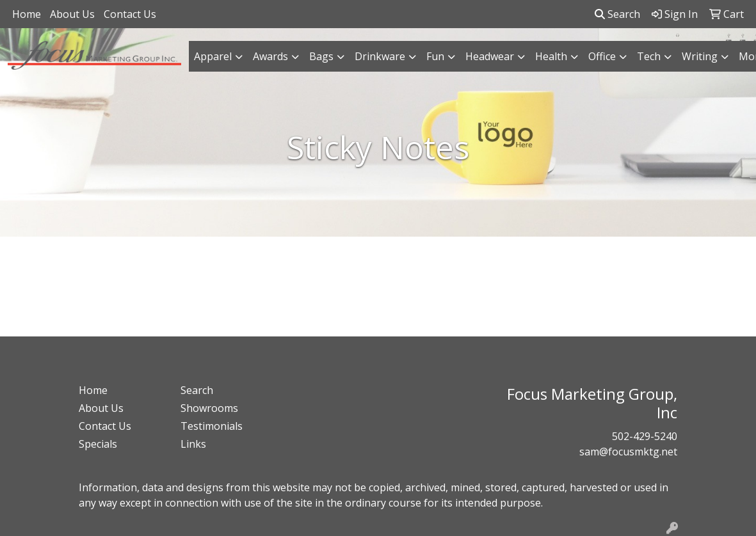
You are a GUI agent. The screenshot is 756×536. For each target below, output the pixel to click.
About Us (72, 14)
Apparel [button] (213, 56)
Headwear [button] (490, 56)
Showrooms (209, 408)
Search (617, 14)
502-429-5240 (645, 436)
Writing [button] (700, 56)
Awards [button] (270, 56)
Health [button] (551, 56)
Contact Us (130, 14)
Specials (98, 444)
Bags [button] (321, 56)
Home (27, 14)
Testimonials (212, 426)
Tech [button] (649, 56)
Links (193, 444)
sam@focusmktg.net (628, 452)
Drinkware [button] (380, 56)
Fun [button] (435, 56)
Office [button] (602, 56)
